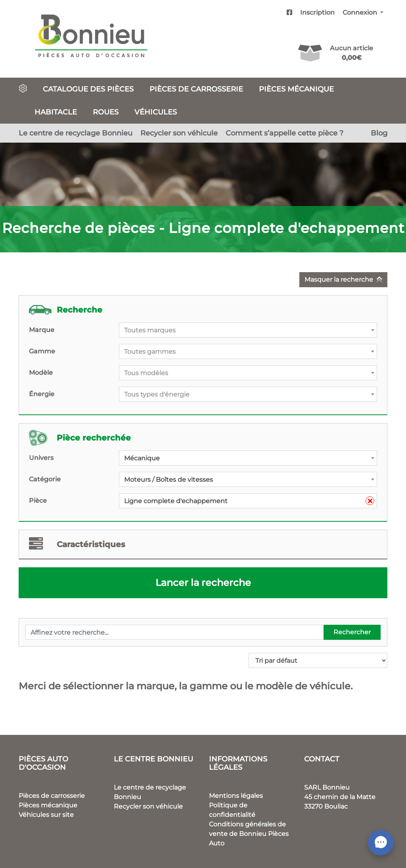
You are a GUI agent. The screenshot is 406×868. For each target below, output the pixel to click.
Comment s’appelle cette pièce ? (284, 133)
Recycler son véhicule (179, 133)
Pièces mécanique (296, 89)
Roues (106, 112)
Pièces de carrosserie (196, 89)
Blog (379, 133)
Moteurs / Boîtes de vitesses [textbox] (169, 480)
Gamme (42, 351)
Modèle (41, 373)
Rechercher (352, 632)
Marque (42, 330)
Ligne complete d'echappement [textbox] (249, 501)
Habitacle (56, 112)
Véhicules (156, 112)
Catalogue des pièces (88, 89)
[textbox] (248, 330)
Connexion (361, 12)
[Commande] (318, 660)
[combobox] (248, 330)
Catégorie (45, 479)
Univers (41, 458)
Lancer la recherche (203, 583)
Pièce (38, 501)
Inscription (317, 12)
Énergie (42, 394)
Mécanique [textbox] (142, 458)
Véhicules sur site (46, 815)
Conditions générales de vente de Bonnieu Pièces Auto (249, 834)
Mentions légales (236, 796)
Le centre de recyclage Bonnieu (76, 133)
